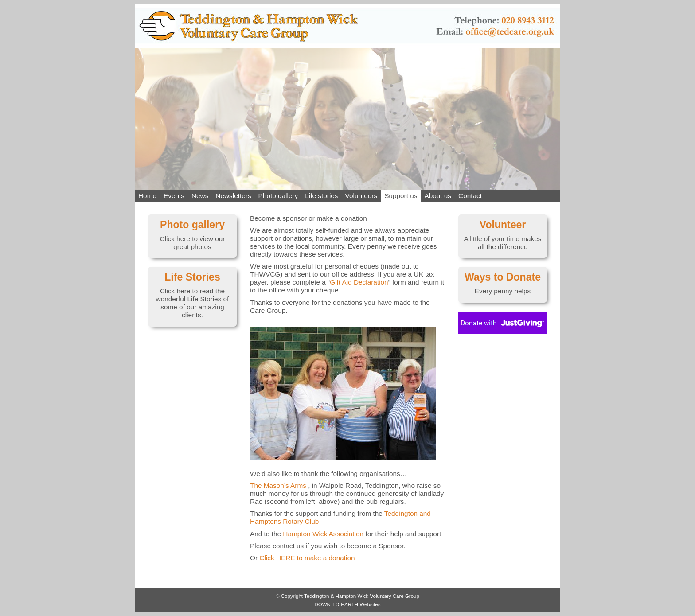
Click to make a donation (307, 558)
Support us (401, 196)
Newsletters (233, 196)
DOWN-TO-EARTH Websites (347, 604)
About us (438, 196)
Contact (470, 196)
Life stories (321, 196)
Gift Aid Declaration (359, 282)
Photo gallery (278, 196)
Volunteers (361, 196)
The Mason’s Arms (278, 485)
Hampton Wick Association (323, 534)
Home (147, 196)
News (200, 196)
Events (174, 196)
